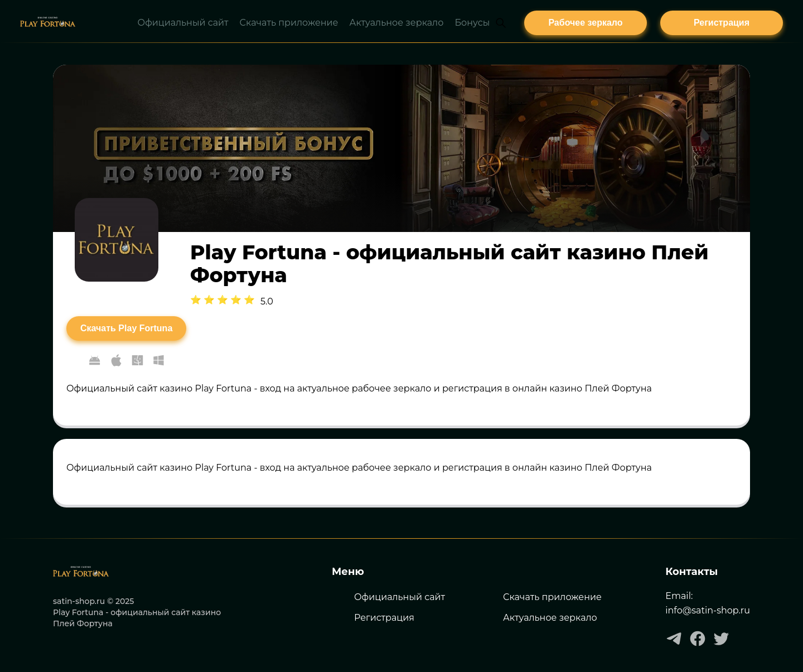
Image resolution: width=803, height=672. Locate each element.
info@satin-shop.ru (708, 611)
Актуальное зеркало (550, 618)
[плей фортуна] (586, 23)
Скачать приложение (552, 597)
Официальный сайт (400, 597)
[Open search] (501, 23)
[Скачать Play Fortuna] (126, 328)
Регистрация (384, 618)
